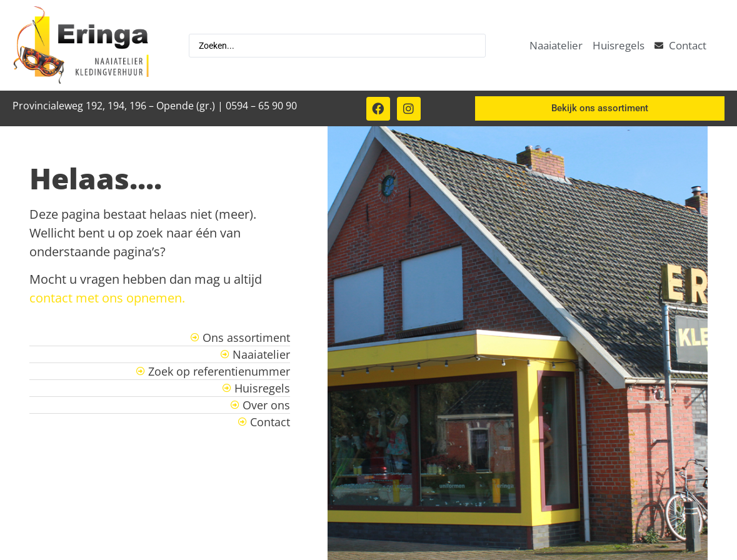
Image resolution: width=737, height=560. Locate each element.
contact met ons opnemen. (107, 298)
